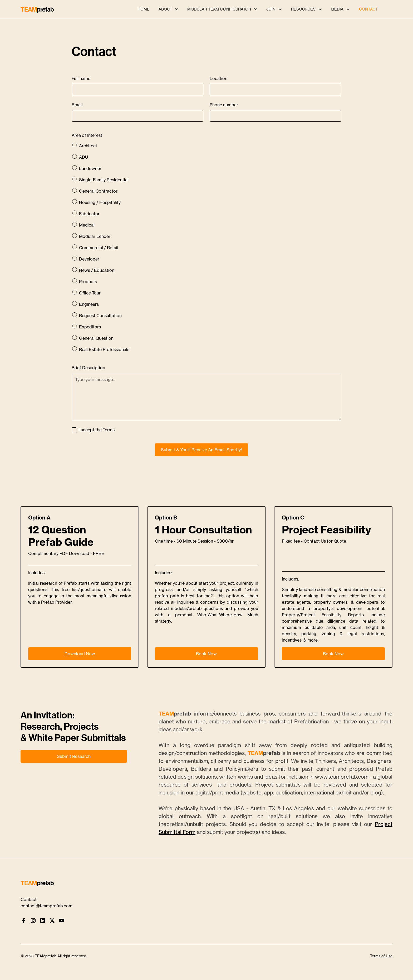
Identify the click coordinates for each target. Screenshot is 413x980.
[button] (168, 9)
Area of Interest (87, 135)
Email (77, 105)
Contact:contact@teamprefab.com (46, 903)
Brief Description (88, 368)
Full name (81, 78)
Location (218, 78)
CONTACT (368, 9)
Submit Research (74, 756)
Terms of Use (381, 956)
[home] (37, 9)
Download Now (80, 654)
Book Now (206, 654)
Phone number (224, 105)
